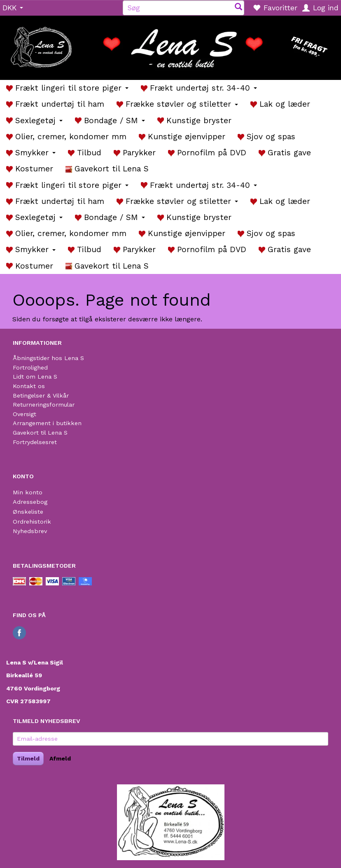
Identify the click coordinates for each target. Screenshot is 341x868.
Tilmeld (28, 758)
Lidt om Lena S (35, 377)
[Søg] (238, 8)
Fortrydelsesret (35, 442)
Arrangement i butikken (47, 423)
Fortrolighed (30, 367)
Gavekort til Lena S (40, 433)
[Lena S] (170, 45)
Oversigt (25, 414)
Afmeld (60, 758)
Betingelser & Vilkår (41, 395)
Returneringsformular (44, 405)
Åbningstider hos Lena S (48, 358)
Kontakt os (29, 386)
